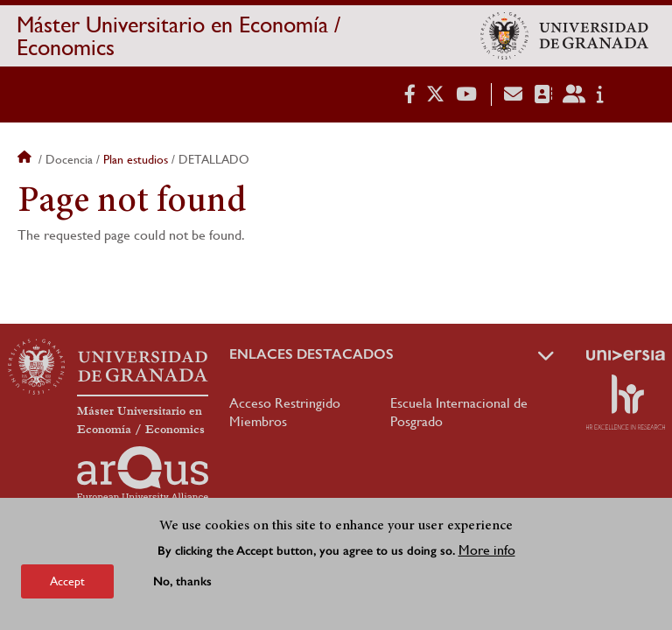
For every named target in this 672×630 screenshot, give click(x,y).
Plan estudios (136, 159)
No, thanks (182, 586)
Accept (67, 585)
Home (26, 159)
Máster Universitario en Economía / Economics (178, 36)
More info (487, 554)
